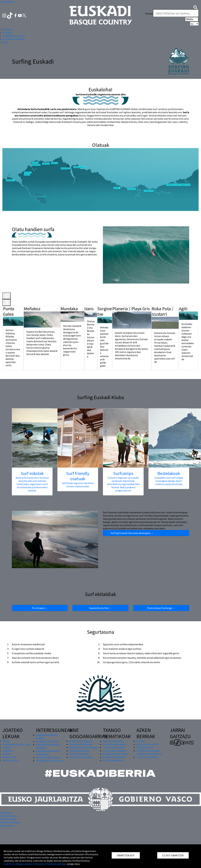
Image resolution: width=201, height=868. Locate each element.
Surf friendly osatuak (78, 476)
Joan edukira (7, 2)
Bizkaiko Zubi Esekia (47, 741)
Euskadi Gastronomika (115, 754)
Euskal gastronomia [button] (13, 36)
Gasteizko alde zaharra (48, 757)
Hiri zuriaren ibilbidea (115, 751)
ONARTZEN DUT (126, 855)
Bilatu (192, 19)
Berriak (140, 741)
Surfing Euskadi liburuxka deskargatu (146, 533)
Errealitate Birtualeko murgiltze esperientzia (149, 752)
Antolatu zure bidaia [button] (14, 39)
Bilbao (6, 741)
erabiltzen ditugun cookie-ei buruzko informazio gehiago (35, 864)
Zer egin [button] (7, 33)
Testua (149, 13)
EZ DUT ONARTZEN (173, 855)
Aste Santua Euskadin (81, 757)
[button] (195, 7)
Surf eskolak (32, 473)
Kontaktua (6, 813)
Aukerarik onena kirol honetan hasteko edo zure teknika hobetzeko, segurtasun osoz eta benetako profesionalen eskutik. (32, 484)
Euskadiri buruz (145, 747)
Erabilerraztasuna (10, 822)
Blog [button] (5, 42)
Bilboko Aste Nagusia (81, 741)
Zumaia (6, 754)
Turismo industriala (114, 747)
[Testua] (176, 13)
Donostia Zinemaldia (81, 744)
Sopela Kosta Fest (101, 608)
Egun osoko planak (113, 741)
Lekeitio (7, 747)
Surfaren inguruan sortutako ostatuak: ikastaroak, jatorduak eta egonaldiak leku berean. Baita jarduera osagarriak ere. (123, 484)
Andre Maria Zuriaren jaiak (83, 747)
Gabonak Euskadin (79, 751)
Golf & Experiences (113, 760)
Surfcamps (123, 473)
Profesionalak (8, 819)
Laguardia (8, 751)
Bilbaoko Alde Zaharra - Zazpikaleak (49, 753)
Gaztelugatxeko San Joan (16, 744)
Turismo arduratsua (147, 757)
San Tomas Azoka (79, 754)
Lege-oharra (7, 825)
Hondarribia (9, 757)
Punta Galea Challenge (161, 608)
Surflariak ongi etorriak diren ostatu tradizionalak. (78, 485)
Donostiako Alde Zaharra (50, 761)
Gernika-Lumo (10, 760)
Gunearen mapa (9, 816)
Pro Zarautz (40, 608)
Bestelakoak (169, 473)
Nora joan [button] (8, 29)
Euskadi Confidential (114, 757)
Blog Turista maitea (147, 744)
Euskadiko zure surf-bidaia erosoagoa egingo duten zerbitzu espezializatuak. (169, 481)
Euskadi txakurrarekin (115, 744)
